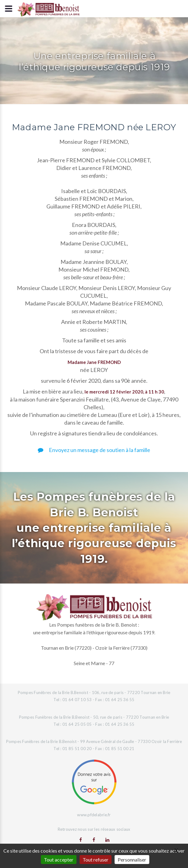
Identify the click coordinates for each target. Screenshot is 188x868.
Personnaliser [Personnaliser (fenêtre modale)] (132, 860)
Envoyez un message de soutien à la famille (94, 450)
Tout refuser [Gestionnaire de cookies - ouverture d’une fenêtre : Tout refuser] (96, 860)
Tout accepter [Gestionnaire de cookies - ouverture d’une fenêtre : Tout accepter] (59, 860)
